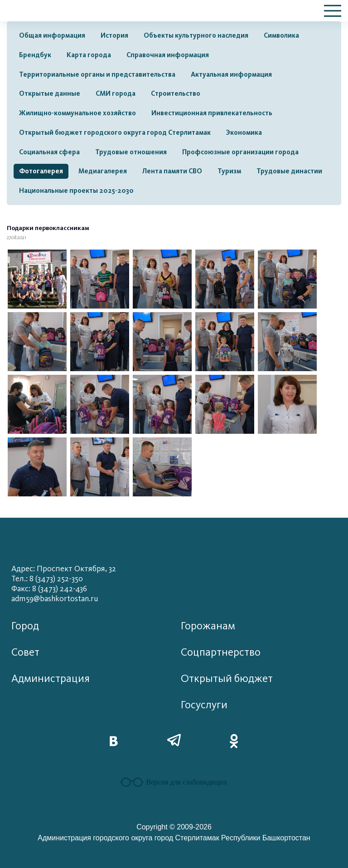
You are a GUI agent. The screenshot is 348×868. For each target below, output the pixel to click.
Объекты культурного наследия (196, 35)
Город (25, 626)
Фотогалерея (41, 171)
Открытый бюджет (227, 679)
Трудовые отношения (131, 152)
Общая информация (52, 35)
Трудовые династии (289, 171)
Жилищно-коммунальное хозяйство (77, 113)
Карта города (89, 55)
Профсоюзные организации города (240, 152)
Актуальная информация (231, 74)
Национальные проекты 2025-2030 (76, 191)
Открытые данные (50, 93)
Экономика (244, 132)
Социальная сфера (49, 152)
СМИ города (116, 93)
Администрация (51, 679)
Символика (281, 35)
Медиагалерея (103, 171)
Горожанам (208, 626)
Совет (25, 652)
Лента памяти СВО (172, 171)
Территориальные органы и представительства (97, 74)
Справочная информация (168, 55)
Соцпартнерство (221, 652)
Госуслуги (204, 705)
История (114, 35)
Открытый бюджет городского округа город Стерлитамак (115, 132)
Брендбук (35, 55)
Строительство (176, 93)
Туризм (229, 171)
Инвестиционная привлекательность (212, 113)
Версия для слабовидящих (174, 782)
